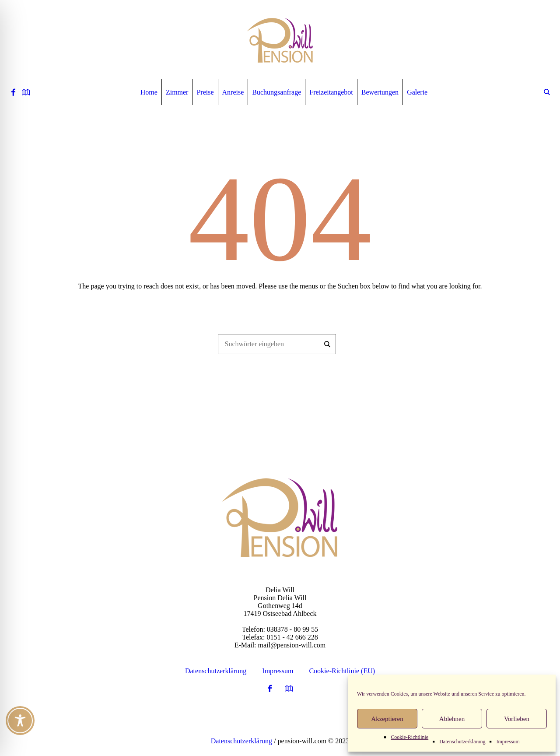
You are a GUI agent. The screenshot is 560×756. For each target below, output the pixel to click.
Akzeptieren (387, 719)
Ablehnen (452, 719)
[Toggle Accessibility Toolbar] (20, 721)
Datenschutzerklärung (462, 742)
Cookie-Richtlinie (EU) (342, 671)
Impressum (508, 742)
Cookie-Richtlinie (409, 737)
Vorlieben (517, 719)
